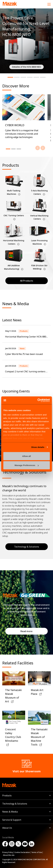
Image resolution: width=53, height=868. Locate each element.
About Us (7, 828)
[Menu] (49, 4)
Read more (26, 631)
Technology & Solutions (27, 547)
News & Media (10, 812)
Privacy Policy (8, 852)
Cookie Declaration (22, 852)
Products (7, 796)
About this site (9, 855)
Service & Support (12, 820)
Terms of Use (37, 852)
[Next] (43, 148)
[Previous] (38, 148)
